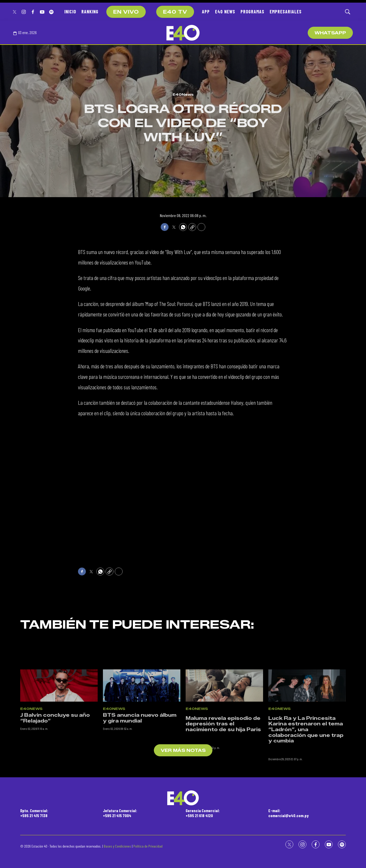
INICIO (70, 12)
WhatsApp (330, 33)
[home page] (183, 33)
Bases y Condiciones (117, 846)
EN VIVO (126, 12)
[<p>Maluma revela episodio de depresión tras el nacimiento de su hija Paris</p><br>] (224, 717)
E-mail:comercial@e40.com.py (289, 813)
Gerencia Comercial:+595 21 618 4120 (203, 813)
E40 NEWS (225, 12)
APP (206, 12)
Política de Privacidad (148, 846)
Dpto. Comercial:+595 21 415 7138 (34, 813)
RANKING (90, 12)
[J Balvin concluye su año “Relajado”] (59, 717)
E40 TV (175, 12)
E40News (183, 94)
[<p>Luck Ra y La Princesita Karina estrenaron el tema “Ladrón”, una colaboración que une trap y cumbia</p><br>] (307, 717)
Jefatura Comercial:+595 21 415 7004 (120, 813)
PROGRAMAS (252, 12)
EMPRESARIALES (286, 12)
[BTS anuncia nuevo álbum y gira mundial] (142, 717)
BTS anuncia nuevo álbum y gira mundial (140, 750)
